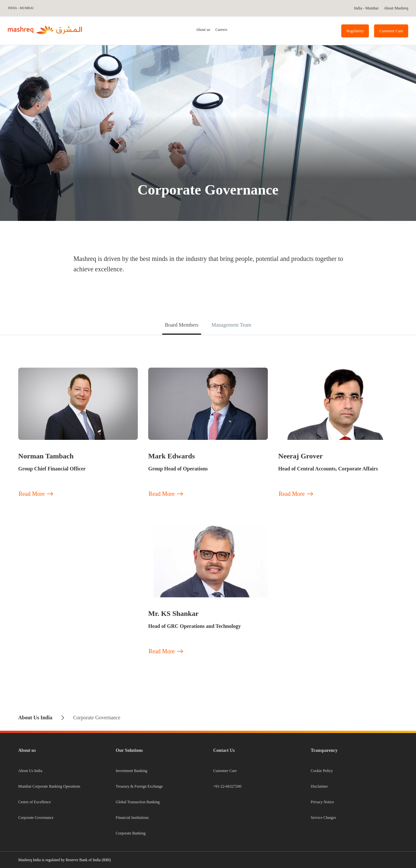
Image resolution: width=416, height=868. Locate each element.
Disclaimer (319, 786)
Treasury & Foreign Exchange (139, 786)
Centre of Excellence (35, 802)
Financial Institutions (132, 818)
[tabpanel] (208, 520)
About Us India (30, 771)
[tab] (203, 31)
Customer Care (225, 771)
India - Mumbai (20, 8)
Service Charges (323, 818)
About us (203, 30)
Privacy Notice (322, 802)
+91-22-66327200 (227, 786)
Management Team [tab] (231, 325)
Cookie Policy (322, 771)
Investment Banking (131, 771)
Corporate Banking (131, 833)
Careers (221, 30)
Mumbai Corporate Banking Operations (49, 786)
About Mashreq (396, 8)
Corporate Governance (36, 818)
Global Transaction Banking (138, 802)
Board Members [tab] (182, 325)
